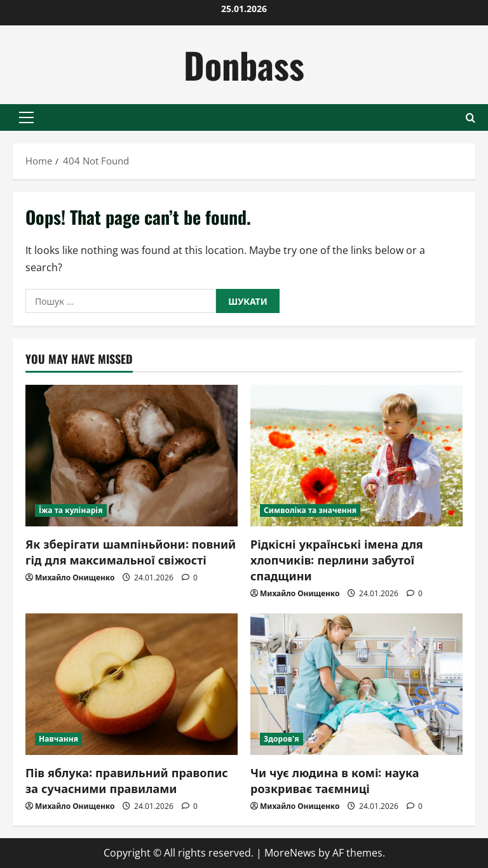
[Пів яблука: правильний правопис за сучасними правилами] (132, 684)
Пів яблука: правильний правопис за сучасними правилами (127, 780)
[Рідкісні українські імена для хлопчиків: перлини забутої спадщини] (356, 456)
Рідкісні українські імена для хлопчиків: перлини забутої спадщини (337, 559)
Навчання (58, 739)
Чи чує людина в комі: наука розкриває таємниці (335, 780)
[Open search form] (471, 118)
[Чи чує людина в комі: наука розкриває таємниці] (356, 684)
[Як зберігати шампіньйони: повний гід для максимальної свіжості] (132, 456)
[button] (26, 117)
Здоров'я (281, 739)
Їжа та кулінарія (71, 510)
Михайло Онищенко (75, 578)
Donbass (244, 64)
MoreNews (290, 853)
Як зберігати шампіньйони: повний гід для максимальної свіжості (131, 551)
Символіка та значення (310, 510)
